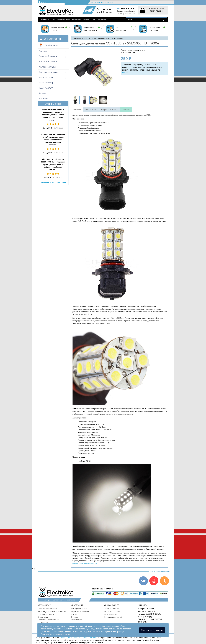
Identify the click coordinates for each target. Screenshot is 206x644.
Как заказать (77, 20)
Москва (43, 2)
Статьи (74, 614)
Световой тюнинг (48, 56)
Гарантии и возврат (80, 611)
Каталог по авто (47, 77)
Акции (42, 93)
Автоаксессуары (47, 67)
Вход (94, 2)
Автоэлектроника (48, 72)
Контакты (87, 20)
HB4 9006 (118, 38)
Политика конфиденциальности (55, 634)
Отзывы (75, 617)
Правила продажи (46, 614)
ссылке (125, 72)
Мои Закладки (111, 614)
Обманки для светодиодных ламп (86, 563)
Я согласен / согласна (152, 630)
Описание (77, 109)
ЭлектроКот (45, 20)
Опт (93, 20)
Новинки (44, 98)
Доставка (126, 110)
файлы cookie (105, 626)
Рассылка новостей (113, 617)
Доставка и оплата (64, 20)
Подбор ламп (49, 45)
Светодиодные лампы (103, 38)
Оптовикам (43, 622)
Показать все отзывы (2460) (53, 182)
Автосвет (44, 51)
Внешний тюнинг (48, 62)
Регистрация (108, 2)
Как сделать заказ (79, 609)
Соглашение (77, 620)
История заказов (112, 611)
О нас (53, 20)
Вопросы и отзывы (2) (110, 110)
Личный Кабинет (112, 609)
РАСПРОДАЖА (46, 88)
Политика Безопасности (49, 620)
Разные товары (47, 83)
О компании (43, 617)
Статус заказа (102, 20)
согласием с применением (52, 631)
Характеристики (91, 110)
